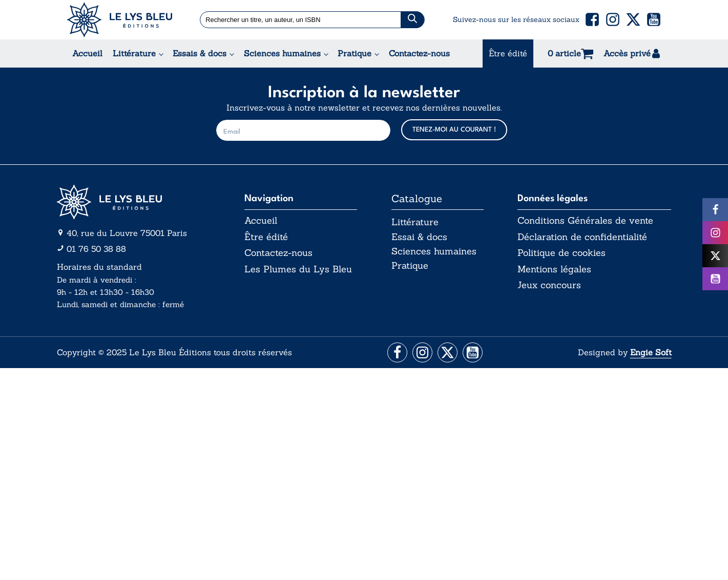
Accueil (87, 53)
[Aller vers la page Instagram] (422, 353)
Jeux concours (549, 286)
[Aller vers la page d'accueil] (134, 202)
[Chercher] (412, 20)
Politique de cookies (561, 253)
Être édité (508, 53)
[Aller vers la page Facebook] (396, 353)
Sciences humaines (282, 53)
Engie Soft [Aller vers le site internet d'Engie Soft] (651, 353)
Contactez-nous (419, 53)
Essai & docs (419, 237)
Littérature (134, 53)
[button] (592, 19)
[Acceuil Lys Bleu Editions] (120, 20)
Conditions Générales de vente (585, 221)
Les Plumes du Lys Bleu (298, 269)
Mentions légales (554, 269)
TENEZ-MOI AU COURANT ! (454, 130)
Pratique (355, 53)
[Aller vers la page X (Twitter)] (448, 353)
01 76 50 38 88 (96, 249)
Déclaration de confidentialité (582, 237)
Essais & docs (200, 53)
